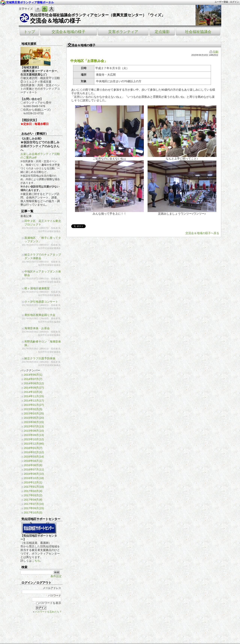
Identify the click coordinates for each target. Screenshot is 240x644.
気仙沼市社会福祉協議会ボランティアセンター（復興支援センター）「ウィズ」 (97, 15)
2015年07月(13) (34, 426)
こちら (36, 561)
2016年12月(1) (33, 482)
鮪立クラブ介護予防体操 (40, 358)
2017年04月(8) (33, 500)
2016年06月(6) (33, 465)
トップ (29, 32)
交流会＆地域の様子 (55, 21)
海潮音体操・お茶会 (37, 328)
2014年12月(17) (34, 400)
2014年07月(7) (33, 379)
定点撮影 (162, 32)
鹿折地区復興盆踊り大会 (40, 315)
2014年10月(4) (33, 392)
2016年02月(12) (34, 452)
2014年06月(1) (33, 375)
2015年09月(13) (34, 435)
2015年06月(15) (34, 422)
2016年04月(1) (33, 461)
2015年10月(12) (34, 439)
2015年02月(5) (33, 409)
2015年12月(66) (34, 444)
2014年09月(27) (34, 388)
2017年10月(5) (33, 512)
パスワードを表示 (49, 603)
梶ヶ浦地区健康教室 (37, 288)
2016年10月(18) (34, 478)
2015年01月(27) (34, 405)
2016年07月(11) (34, 469)
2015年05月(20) (34, 418)
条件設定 (56, 576)
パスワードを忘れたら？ (48, 612)
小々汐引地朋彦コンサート (41, 302)
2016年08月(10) (34, 474)
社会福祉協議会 (198, 32)
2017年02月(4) (33, 491)
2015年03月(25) (34, 413)
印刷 (214, 52)
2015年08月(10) (34, 431)
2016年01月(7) (33, 448)
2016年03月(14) (34, 456)
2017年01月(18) (34, 487)
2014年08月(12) (34, 383)
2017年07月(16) (34, 504)
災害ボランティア (123, 32)
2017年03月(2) (33, 495)
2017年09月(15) (34, 508)
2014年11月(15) (34, 396)
